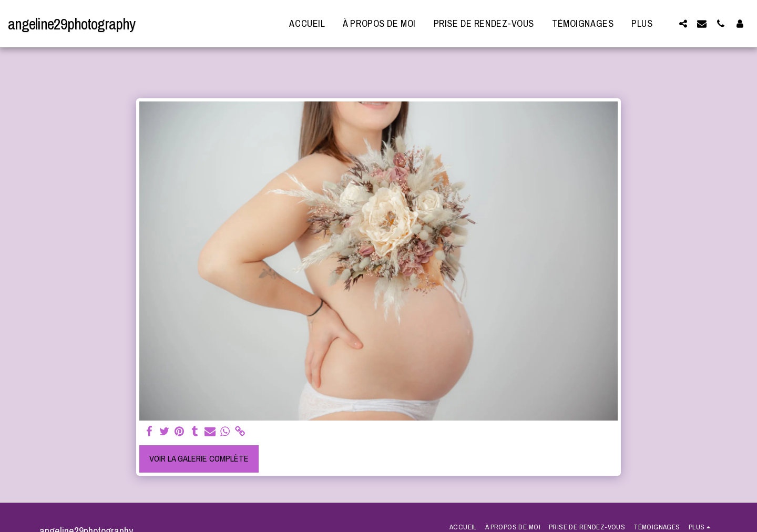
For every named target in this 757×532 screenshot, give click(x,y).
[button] (683, 23)
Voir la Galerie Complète (199, 458)
